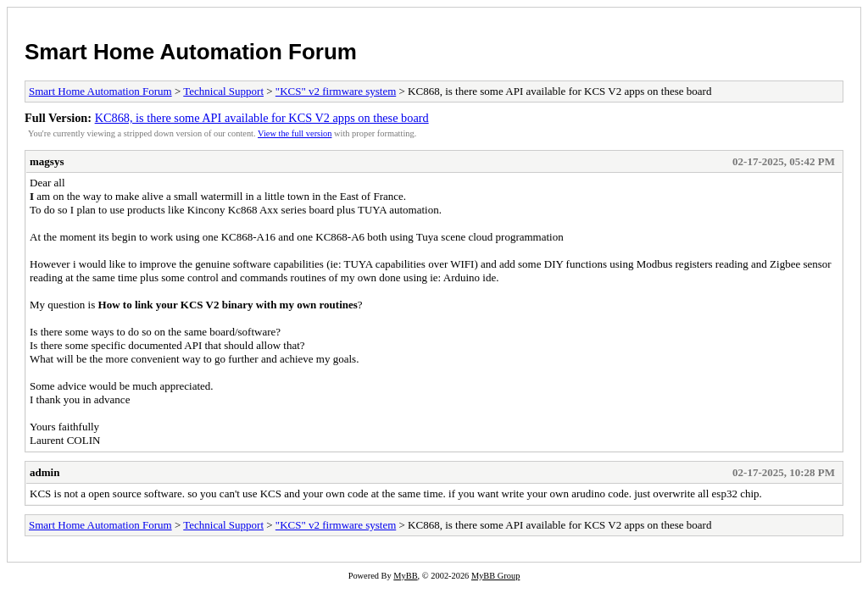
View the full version (295, 133)
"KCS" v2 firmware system (336, 91)
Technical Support (223, 91)
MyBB (405, 576)
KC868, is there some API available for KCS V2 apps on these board (262, 118)
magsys (47, 161)
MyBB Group (495, 576)
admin (45, 472)
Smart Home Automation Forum (191, 52)
